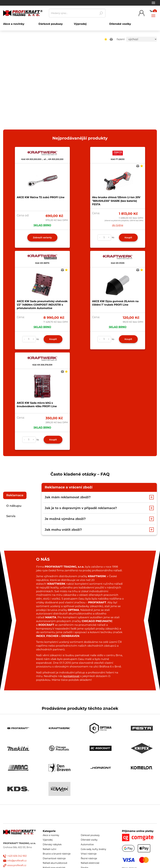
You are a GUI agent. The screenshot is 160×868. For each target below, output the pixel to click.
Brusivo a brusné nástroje (57, 854)
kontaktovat (71, 676)
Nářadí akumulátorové (55, 863)
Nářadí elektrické (90, 863)
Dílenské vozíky (89, 840)
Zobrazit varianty (42, 238)
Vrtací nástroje (89, 854)
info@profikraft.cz (17, 861)
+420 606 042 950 (17, 856)
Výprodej (48, 840)
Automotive (87, 844)
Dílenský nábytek (52, 844)
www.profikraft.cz (17, 865)
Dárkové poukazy (90, 835)
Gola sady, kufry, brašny (93, 849)
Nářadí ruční (50, 849)
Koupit (128, 238)
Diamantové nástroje (54, 858)
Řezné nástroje (89, 858)
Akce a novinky (51, 835)
